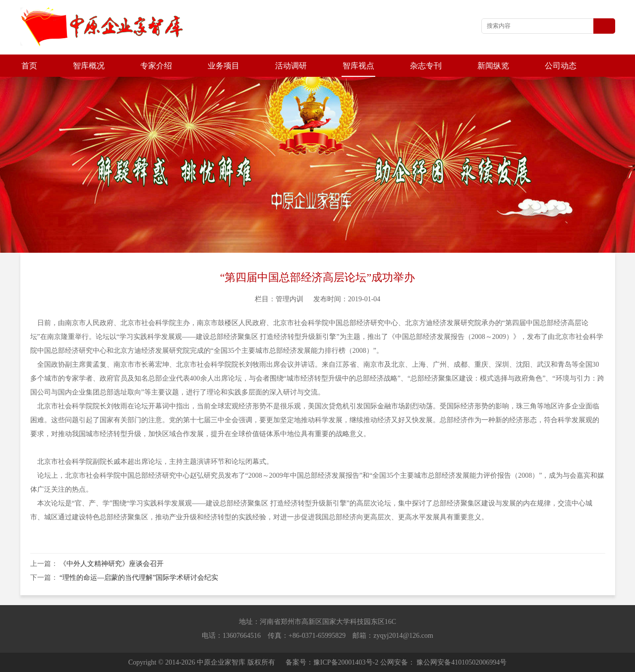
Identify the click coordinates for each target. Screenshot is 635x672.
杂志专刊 (426, 66)
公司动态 (561, 66)
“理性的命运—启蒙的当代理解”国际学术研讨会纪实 (139, 578)
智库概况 (89, 66)
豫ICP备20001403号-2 (346, 662)
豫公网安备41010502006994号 (462, 662)
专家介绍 (156, 66)
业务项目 (224, 66)
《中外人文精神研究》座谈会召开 (112, 564)
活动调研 (291, 66)
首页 (29, 66)
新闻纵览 (493, 66)
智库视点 (358, 66)
